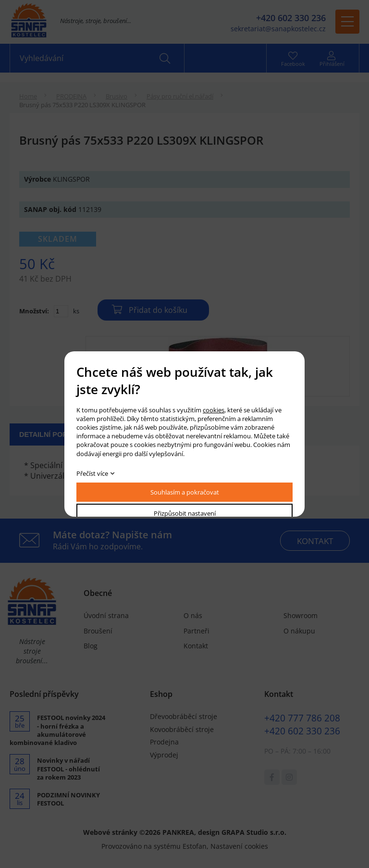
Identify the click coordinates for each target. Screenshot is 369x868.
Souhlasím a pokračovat (185, 492)
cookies (214, 410)
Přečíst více (92, 473)
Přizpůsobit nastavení (185, 513)
